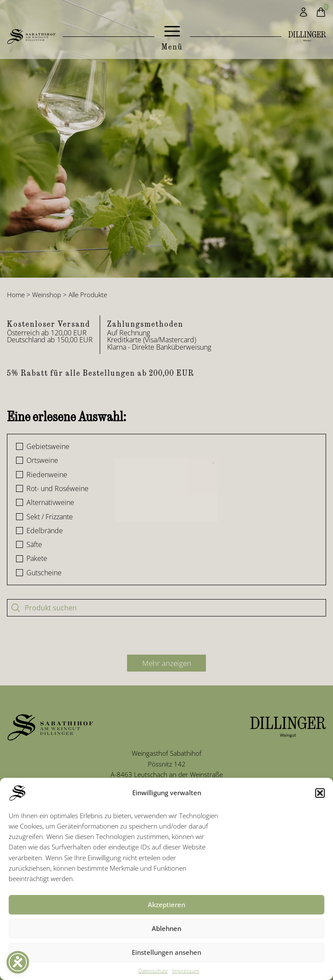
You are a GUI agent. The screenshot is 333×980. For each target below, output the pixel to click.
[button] (320, 793)
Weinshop (47, 295)
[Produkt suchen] (166, 608)
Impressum (186, 971)
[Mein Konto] (304, 12)
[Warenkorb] (321, 12)
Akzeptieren (166, 905)
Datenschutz (153, 971)
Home (16, 295)
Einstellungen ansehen (166, 952)
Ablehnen (166, 928)
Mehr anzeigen (167, 663)
